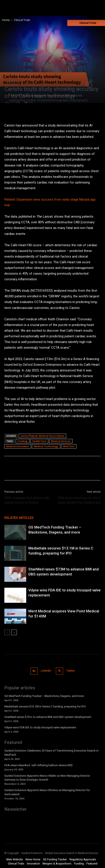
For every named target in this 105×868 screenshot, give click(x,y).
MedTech (69, 446)
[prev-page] (7, 632)
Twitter (71, 671)
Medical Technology (46, 446)
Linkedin (46, 671)
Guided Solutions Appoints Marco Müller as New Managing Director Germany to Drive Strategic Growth (47, 778)
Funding (23, 441)
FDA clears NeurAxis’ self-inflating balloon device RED (39, 765)
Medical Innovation (18, 446)
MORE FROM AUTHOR (54, 518)
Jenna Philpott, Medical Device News (42, 436)
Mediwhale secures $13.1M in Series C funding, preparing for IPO (45, 706)
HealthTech (39, 441)
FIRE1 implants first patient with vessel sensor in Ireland (27, 500)
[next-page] (14, 632)
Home (6, 20)
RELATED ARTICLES (19, 518)
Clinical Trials (22, 20)
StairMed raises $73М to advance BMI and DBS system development (48, 717)
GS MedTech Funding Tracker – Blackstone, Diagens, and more (44, 696)
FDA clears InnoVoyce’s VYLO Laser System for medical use (79, 500)
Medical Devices (61, 441)
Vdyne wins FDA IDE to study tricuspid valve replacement (40, 727)
